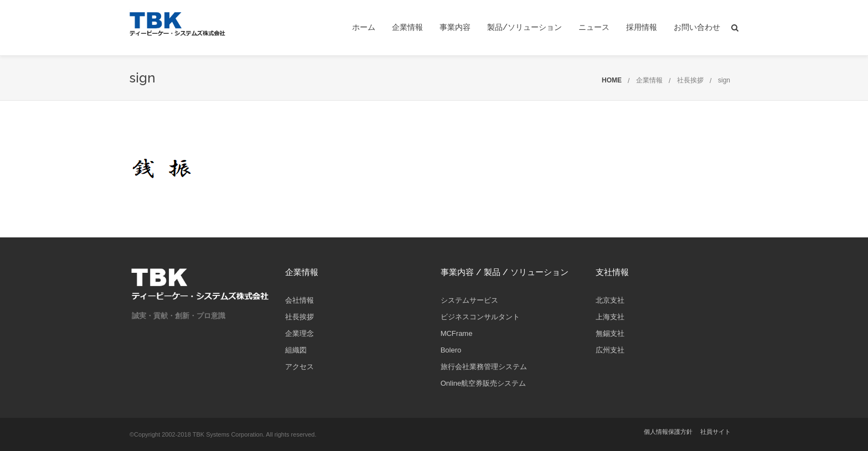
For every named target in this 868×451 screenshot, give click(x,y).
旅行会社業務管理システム (484, 367)
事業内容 (455, 27)
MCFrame (457, 333)
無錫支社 (610, 333)
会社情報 (299, 300)
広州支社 (610, 350)
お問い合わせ (697, 27)
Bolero (451, 350)
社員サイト (715, 432)
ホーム (364, 27)
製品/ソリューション (525, 27)
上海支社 (610, 317)
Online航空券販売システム (484, 383)
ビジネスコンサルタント (480, 317)
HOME (612, 80)
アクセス (299, 367)
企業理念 (299, 333)
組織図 (296, 350)
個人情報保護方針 (668, 432)
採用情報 (642, 27)
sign (724, 80)
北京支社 (610, 300)
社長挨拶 (690, 80)
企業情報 (407, 27)
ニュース (594, 27)
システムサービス (469, 300)
